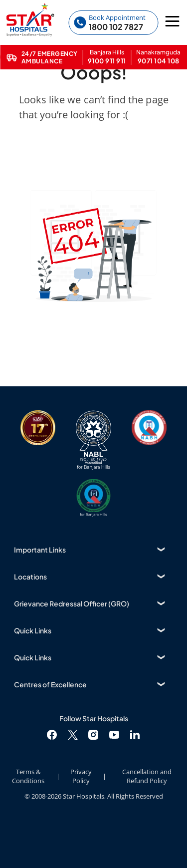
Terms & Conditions (28, 776)
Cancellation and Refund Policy (147, 776)
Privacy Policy (81, 776)
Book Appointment (117, 18)
